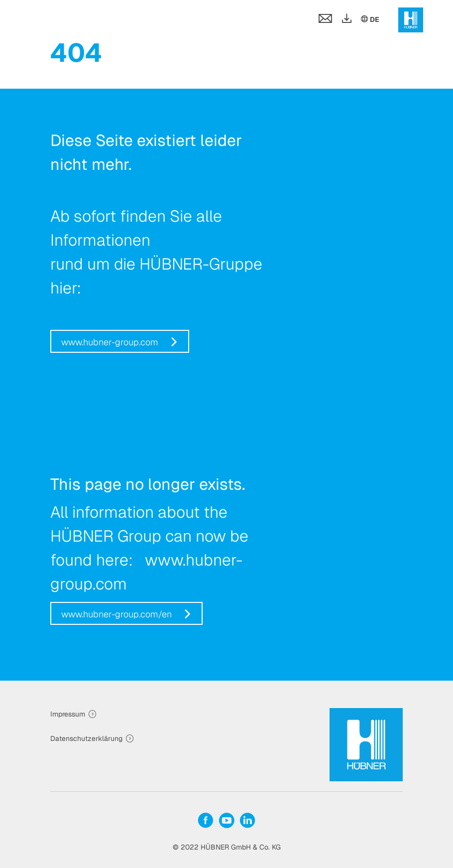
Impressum (68, 714)
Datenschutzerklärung (86, 738)
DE (369, 19)
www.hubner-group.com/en (116, 614)
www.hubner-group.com (110, 342)
